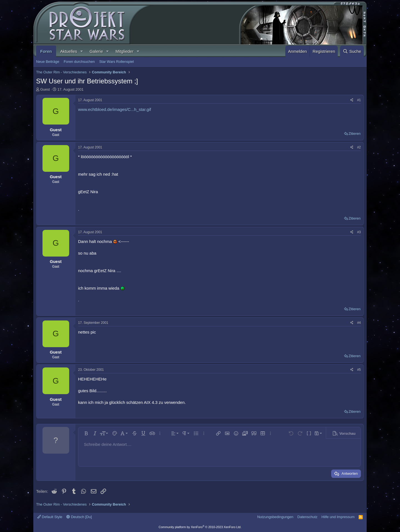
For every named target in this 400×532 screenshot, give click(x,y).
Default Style (50, 517)
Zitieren (355, 134)
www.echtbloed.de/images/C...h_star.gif (115, 109)
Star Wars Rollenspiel (117, 62)
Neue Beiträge (48, 62)
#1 (359, 100)
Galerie (96, 51)
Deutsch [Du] (79, 517)
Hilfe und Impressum (338, 517)
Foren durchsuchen (79, 62)
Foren (46, 51)
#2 (359, 147)
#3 (359, 232)
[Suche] (352, 51)
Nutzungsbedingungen (275, 517)
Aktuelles (69, 51)
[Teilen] (352, 100)
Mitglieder (125, 51)
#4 (359, 323)
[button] (81, 51)
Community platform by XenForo (200, 527)
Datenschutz (307, 517)
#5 (359, 370)
